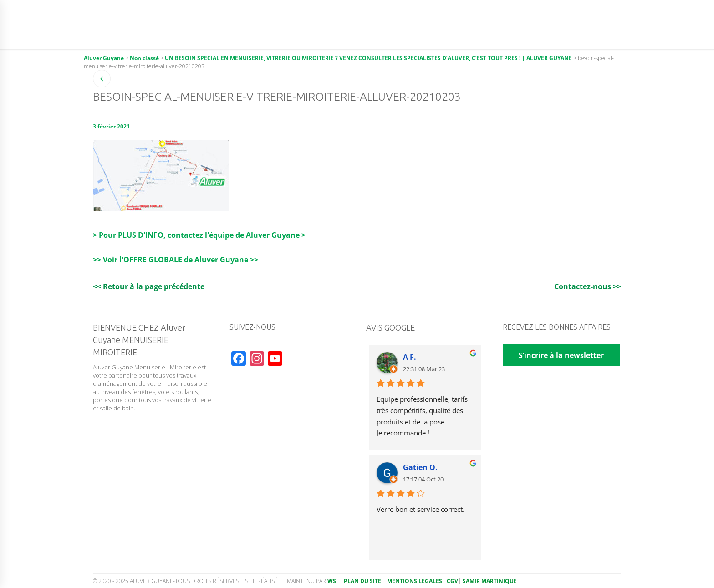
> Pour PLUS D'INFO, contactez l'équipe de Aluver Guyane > (199, 235)
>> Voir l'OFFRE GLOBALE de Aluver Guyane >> (176, 260)
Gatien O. (420, 467)
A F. (410, 357)
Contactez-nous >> (588, 286)
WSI (333, 581)
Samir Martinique (490, 581)
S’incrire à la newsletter (561, 355)
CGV (452, 581)
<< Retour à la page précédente (149, 286)
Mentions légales (415, 581)
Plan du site (362, 581)
